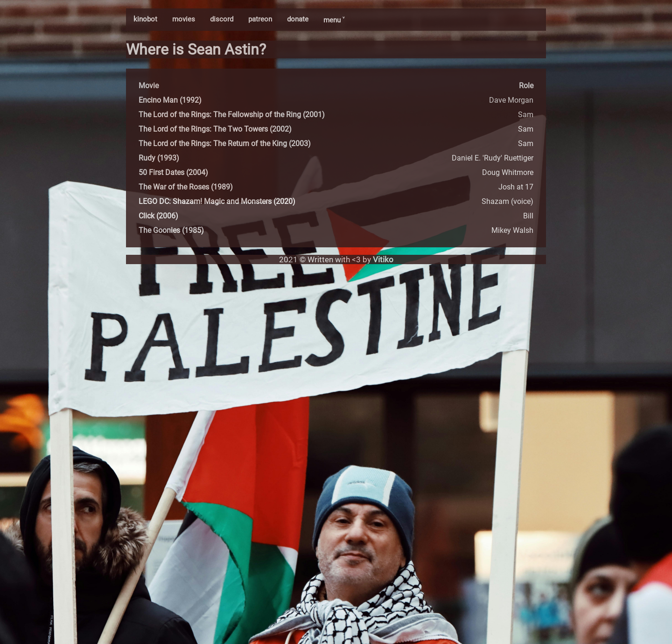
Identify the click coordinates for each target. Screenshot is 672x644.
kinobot (145, 19)
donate (298, 19)
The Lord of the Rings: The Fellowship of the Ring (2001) (232, 115)
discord (222, 19)
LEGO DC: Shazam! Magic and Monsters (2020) (217, 201)
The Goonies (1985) (171, 230)
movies (184, 19)
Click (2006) (158, 216)
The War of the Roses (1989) (186, 187)
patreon (260, 19)
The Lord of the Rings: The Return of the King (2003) (225, 143)
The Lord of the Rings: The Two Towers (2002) (215, 129)
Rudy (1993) (159, 158)
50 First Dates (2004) (173, 172)
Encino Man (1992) (170, 100)
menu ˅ (334, 20)
